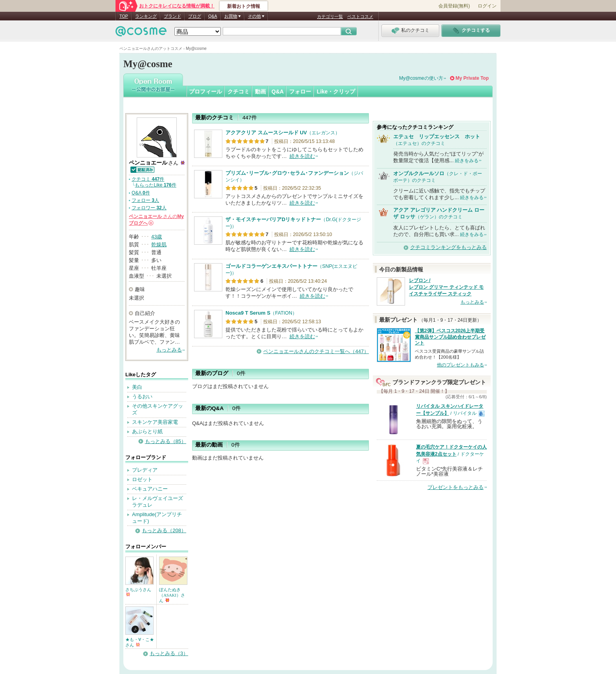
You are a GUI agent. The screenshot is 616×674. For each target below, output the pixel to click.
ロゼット (142, 479)
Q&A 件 (141, 193)
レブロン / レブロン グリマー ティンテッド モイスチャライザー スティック (446, 287)
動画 (260, 92)
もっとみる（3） (169, 653)
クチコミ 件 (148, 179)
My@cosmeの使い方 (421, 78)
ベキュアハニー (150, 489)
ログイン (487, 6)
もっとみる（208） (164, 530)
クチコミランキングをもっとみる (448, 247)
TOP (124, 16)
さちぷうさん (138, 592)
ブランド (172, 16)
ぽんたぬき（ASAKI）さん (172, 595)
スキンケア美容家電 (155, 422)
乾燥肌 (159, 245)
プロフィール (205, 92)
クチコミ (238, 92)
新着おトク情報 (244, 6)
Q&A (213, 16)
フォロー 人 (145, 200)
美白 (137, 387)
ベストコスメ (360, 16)
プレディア (145, 470)
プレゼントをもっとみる (456, 487)
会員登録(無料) (454, 6)
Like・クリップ (336, 92)
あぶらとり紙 (147, 431)
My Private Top (472, 78)
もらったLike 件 (155, 185)
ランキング (146, 16)
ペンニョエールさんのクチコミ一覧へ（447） (316, 351)
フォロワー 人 (149, 208)
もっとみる (169, 350)
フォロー (300, 92)
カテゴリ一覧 (330, 16)
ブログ (195, 16)
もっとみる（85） (166, 441)
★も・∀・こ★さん (140, 642)
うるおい (142, 397)
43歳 (157, 237)
